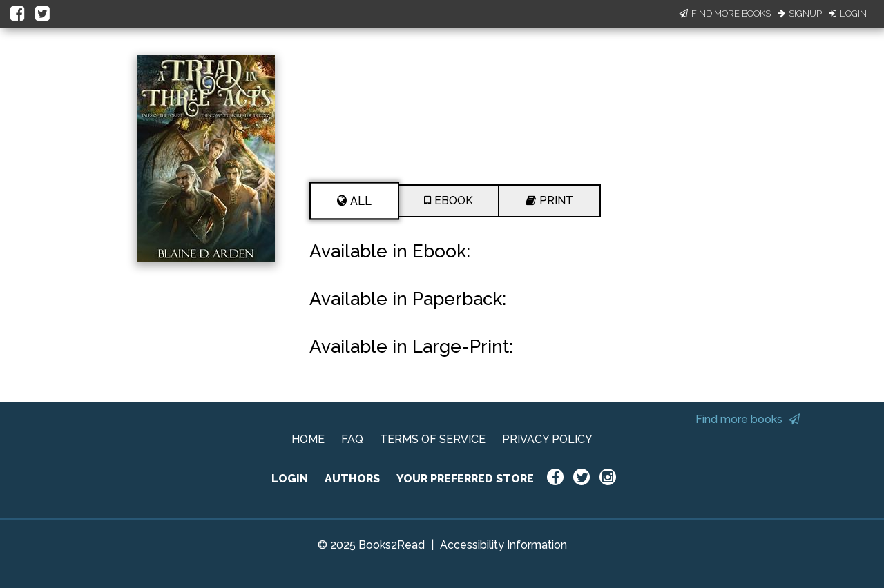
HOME (308, 439)
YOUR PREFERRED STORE (465, 479)
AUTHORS (352, 479)
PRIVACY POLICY (547, 439)
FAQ (352, 439)
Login (848, 13)
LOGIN (290, 479)
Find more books (748, 419)
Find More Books (725, 13)
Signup (800, 13)
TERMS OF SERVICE (433, 439)
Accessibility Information (503, 545)
